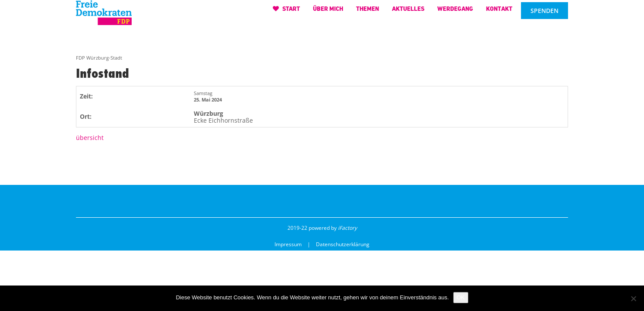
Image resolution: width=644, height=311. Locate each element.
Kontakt (499, 13)
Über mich (328, 13)
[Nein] (633, 298)
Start (286, 13)
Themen (368, 13)
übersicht (90, 138)
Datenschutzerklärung (343, 244)
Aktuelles (408, 13)
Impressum (288, 244)
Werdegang (455, 13)
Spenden (545, 15)
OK (461, 297)
